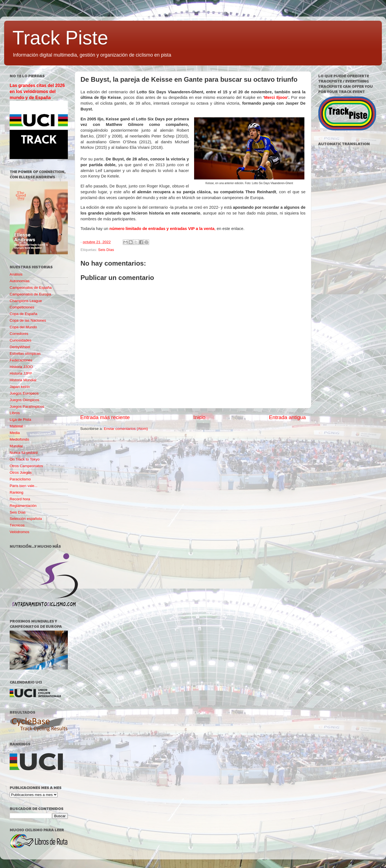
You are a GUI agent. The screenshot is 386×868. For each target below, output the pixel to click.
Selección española (26, 519)
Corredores (19, 334)
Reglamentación (23, 506)
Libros (15, 413)
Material (16, 426)
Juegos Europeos (24, 393)
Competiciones (22, 307)
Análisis (16, 274)
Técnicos (17, 525)
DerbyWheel (20, 347)
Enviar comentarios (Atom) (126, 429)
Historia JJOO (21, 367)
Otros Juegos (21, 473)
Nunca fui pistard (24, 453)
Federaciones (21, 360)
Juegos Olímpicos (24, 400)
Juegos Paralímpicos (27, 407)
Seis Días (106, 250)
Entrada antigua (287, 417)
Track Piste (60, 38)
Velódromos (19, 532)
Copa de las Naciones (28, 320)
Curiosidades (21, 340)
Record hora (20, 499)
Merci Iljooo (276, 97)
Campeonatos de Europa (30, 294)
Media (15, 433)
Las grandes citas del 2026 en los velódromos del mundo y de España (37, 92)
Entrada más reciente (105, 417)
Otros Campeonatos (26, 466)
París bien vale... (24, 486)
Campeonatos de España (31, 288)
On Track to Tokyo (25, 459)
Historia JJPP (21, 373)
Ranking (17, 492)
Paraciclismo (20, 479)
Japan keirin (20, 387)
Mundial (16, 446)
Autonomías (20, 281)
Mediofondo (19, 439)
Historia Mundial (23, 380)
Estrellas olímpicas (25, 354)
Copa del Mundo (23, 327)
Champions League (26, 301)
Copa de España (24, 314)
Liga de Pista (20, 420)
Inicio (199, 417)
